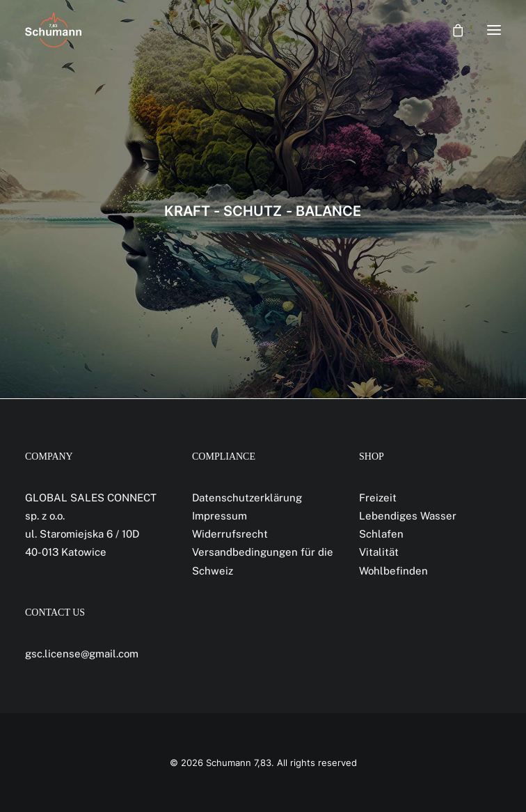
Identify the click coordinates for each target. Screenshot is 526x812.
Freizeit (378, 498)
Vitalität (379, 552)
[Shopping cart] (452, 30)
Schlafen (381, 534)
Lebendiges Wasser (408, 516)
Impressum (220, 516)
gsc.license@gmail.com (82, 654)
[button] (494, 30)
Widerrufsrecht (230, 534)
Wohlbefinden (393, 571)
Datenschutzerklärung (247, 498)
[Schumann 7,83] (53, 30)
